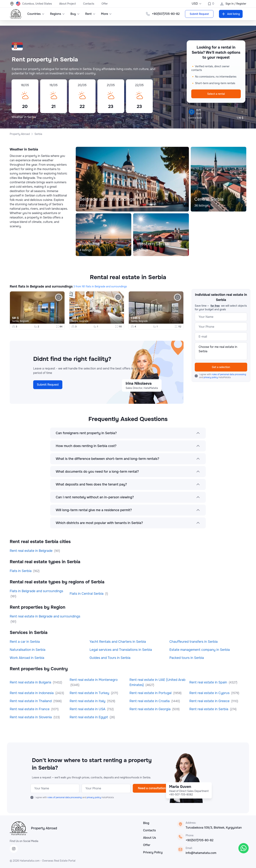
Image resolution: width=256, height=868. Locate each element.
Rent (90, 14)
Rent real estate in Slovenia (31, 717)
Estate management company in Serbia (200, 650)
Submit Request (199, 14)
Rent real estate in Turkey (90, 693)
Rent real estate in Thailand (31, 701)
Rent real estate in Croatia (150, 701)
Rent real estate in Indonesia (32, 693)
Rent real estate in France (30, 709)
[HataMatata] (19, 828)
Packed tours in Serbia (187, 658)
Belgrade (24, 321)
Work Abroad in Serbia (27, 658)
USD (197, 4)
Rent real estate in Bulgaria (31, 682)
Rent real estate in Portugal (151, 693)
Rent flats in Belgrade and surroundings (41, 286)
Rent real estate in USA (88, 709)
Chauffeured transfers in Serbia (194, 642)
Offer (105, 4)
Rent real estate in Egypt (89, 717)
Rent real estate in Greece (210, 701)
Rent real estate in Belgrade (32, 551)
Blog (146, 823)
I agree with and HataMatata (223, 376)
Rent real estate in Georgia (150, 709)
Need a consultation (152, 788)
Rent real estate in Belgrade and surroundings (45, 616)
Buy (75, 14)
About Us (149, 838)
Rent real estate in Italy (88, 701)
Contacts (89, 4)
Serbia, (16, 321)
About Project (67, 4)
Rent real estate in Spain (209, 682)
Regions (57, 14)
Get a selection (221, 367)
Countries (36, 14)
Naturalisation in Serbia (28, 650)
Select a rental (216, 94)
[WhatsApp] (244, 848)
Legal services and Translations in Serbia (121, 650)
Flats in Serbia (21, 571)
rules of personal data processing (229, 374)
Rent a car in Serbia (25, 642)
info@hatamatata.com (201, 853)
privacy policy (211, 377)
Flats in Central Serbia (87, 594)
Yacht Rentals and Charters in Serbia (118, 642)
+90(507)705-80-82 (199, 840)
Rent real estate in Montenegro (94, 680)
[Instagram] (14, 849)
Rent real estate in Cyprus (210, 693)
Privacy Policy (153, 852)
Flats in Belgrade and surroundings (36, 591)
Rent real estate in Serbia (209, 709)
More (107, 14)
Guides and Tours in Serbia (110, 658)
